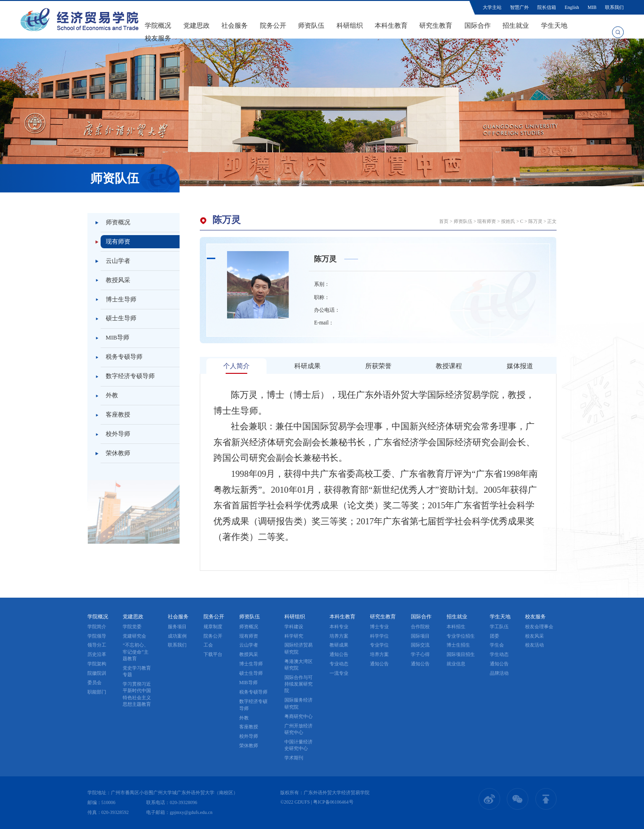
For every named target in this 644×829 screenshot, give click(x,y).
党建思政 (196, 26)
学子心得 (420, 654)
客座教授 (118, 415)
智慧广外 (519, 7)
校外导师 (118, 434)
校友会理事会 (539, 627)
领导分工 (97, 645)
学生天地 (554, 26)
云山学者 (118, 261)
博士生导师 (121, 300)
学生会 (497, 645)
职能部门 (97, 692)
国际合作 (478, 26)
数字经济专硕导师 (130, 376)
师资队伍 (311, 26)
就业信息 (456, 664)
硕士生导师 (121, 318)
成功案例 (177, 636)
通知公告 (339, 654)
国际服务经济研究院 (298, 703)
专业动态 (339, 664)
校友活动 (534, 645)
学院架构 (97, 664)
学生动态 (499, 654)
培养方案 (339, 636)
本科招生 (456, 627)
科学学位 (379, 636)
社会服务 (235, 26)
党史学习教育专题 (137, 671)
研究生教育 (436, 26)
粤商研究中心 (298, 716)
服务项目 (177, 627)
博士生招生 (458, 645)
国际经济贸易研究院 (298, 648)
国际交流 (420, 645)
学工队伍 (499, 627)
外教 (112, 395)
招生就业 (516, 26)
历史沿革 (97, 654)
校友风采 (534, 636)
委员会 (94, 683)
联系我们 (614, 7)
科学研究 (294, 636)
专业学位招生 (461, 636)
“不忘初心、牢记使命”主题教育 (135, 652)
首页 (444, 221)
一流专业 (339, 673)
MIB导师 (118, 338)
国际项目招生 (461, 654)
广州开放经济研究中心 (298, 729)
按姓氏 (508, 221)
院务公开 (273, 26)
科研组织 (350, 26)
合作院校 (420, 627)
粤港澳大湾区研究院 (298, 665)
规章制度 (213, 627)
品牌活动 (499, 673)
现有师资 (118, 242)
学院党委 (132, 627)
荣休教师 (118, 453)
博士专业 (379, 627)
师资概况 (118, 222)
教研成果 (339, 645)
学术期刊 (294, 758)
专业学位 (379, 645)
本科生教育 (391, 26)
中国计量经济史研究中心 (298, 745)
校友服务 (158, 38)
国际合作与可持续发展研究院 (298, 684)
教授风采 (118, 280)
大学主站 (492, 7)
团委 (495, 636)
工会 (208, 645)
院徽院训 (97, 673)
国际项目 (420, 636)
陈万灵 (535, 221)
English (572, 7)
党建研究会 (134, 636)
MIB (592, 7)
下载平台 (213, 654)
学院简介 (97, 627)
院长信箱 (547, 7)
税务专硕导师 (124, 357)
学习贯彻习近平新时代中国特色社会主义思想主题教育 (137, 694)
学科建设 (294, 627)
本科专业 (339, 627)
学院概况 (158, 26)
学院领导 (97, 636)
